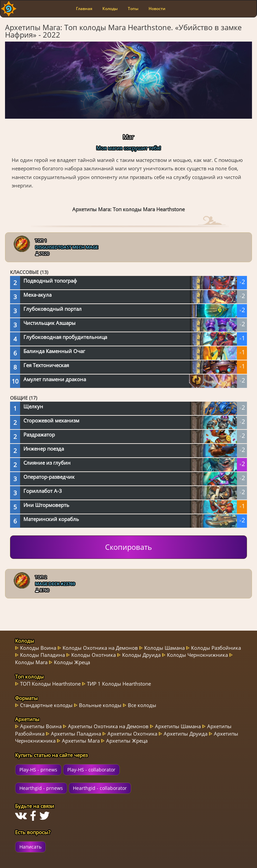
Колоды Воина (38, 648)
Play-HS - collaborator (91, 770)
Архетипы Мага (81, 741)
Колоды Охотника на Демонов (100, 648)
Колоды (110, 9)
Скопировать (128, 547)
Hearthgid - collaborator (100, 788)
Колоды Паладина (42, 655)
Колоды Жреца (72, 662)
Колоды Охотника (94, 655)
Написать (30, 847)
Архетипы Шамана (178, 726)
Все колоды (142, 705)
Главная (84, 9)
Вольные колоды (100, 705)
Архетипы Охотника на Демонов (108, 726)
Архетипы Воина (41, 726)
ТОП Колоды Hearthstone (50, 684)
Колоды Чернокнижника (197, 655)
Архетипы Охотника (132, 734)
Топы (133, 9)
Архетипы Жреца (127, 741)
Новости (157, 9)
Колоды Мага (31, 662)
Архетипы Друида (186, 734)
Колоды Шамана (164, 648)
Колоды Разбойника (216, 648)
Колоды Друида (141, 655)
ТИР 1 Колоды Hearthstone (119, 684)
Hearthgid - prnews (41, 788)
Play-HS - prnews (38, 770)
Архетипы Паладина (76, 734)
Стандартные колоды (46, 705)
